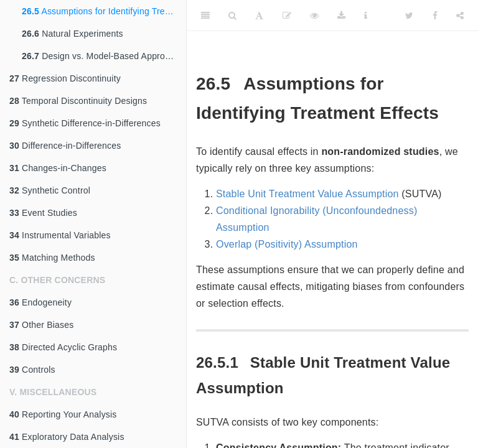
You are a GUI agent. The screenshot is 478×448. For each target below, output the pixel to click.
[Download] (341, 16)
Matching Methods (52, 258)
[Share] (460, 16)
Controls (32, 370)
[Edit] (287, 16)
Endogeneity (40, 302)
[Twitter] (409, 16)
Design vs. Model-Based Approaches (104, 56)
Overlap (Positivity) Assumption (287, 244)
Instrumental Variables (60, 235)
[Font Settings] (259, 16)
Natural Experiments (73, 34)
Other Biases (41, 325)
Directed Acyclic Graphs (63, 347)
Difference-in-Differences (65, 146)
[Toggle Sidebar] (205, 16)
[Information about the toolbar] (366, 16)
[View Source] (314, 16)
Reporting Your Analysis (63, 414)
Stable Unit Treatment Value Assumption (307, 194)
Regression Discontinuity (65, 78)
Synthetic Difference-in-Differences (85, 123)
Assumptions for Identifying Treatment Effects (104, 11)
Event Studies (43, 213)
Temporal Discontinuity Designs (78, 101)
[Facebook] (435, 16)
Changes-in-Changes (58, 168)
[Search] (232, 16)
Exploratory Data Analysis (67, 437)
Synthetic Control (50, 190)
